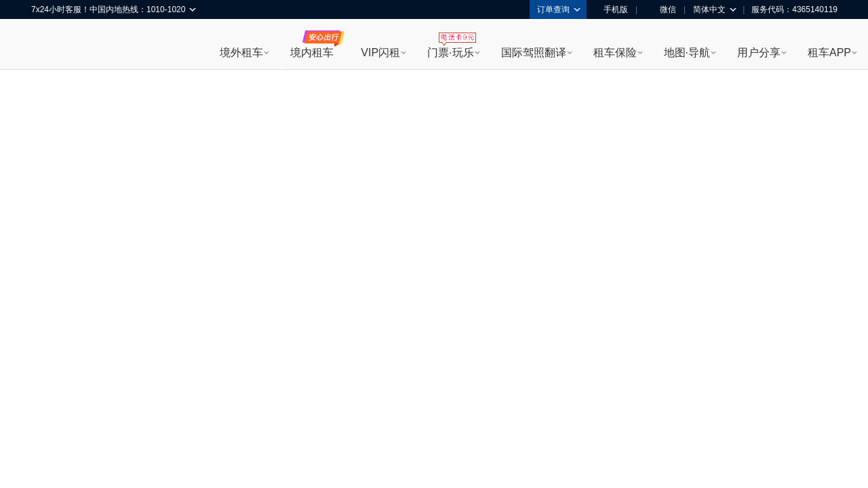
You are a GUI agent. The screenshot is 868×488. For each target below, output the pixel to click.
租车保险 (615, 53)
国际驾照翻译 (534, 53)
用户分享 (759, 53)
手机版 (611, 9)
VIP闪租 (380, 53)
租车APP (829, 53)
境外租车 (241, 53)
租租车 (48, 45)
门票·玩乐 (450, 53)
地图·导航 (687, 53)
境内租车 (312, 53)
